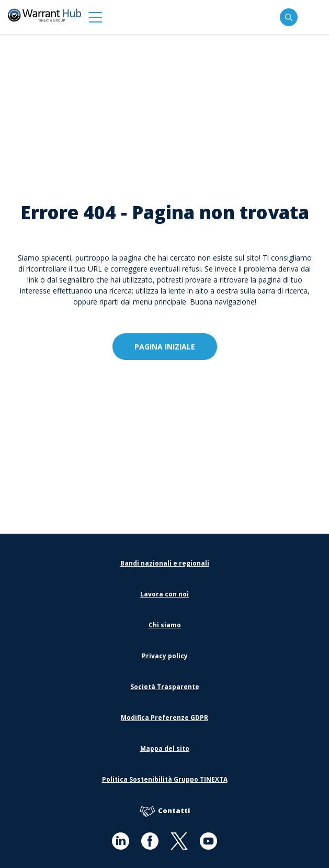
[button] (95, 17)
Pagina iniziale (165, 347)
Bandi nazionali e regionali (165, 563)
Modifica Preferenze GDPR (164, 718)
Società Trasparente (165, 687)
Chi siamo (165, 625)
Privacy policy (165, 656)
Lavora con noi (164, 594)
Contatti (165, 811)
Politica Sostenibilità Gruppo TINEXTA (165, 779)
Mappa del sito (165, 748)
